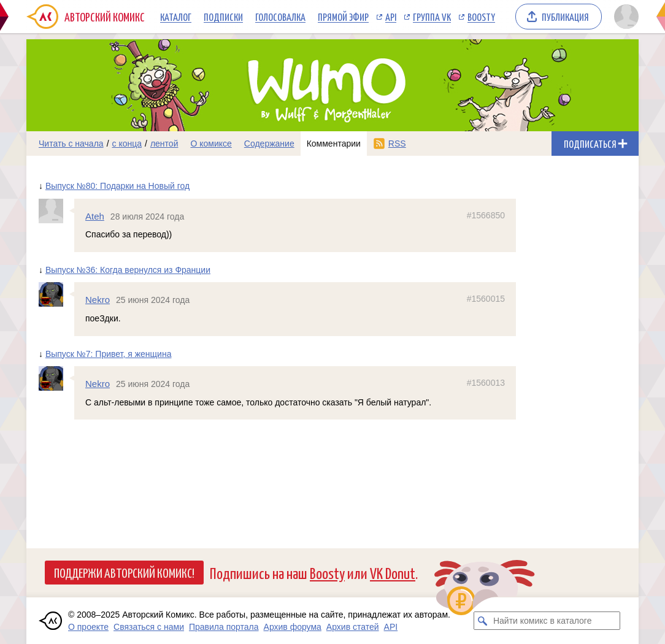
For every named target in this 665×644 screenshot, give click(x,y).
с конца (127, 144)
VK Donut (393, 573)
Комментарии (334, 144)
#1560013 (486, 383)
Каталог (176, 17)
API (391, 17)
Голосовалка (280, 17)
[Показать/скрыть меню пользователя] (624, 17)
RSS (397, 144)
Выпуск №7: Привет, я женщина (109, 354)
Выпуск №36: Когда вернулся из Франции (128, 270)
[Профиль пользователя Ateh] (56, 211)
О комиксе (211, 144)
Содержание (269, 144)
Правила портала (224, 627)
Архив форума (293, 627)
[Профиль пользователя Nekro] (56, 294)
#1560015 (486, 299)
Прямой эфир (343, 17)
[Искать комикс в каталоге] (483, 621)
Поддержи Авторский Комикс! (124, 572)
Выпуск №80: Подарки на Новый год (117, 186)
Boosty (481, 17)
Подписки (223, 17)
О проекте (88, 627)
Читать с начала (71, 144)
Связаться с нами (149, 627)
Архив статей (353, 627)
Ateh (95, 216)
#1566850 (486, 215)
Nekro (98, 300)
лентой (164, 144)
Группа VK (432, 17)
